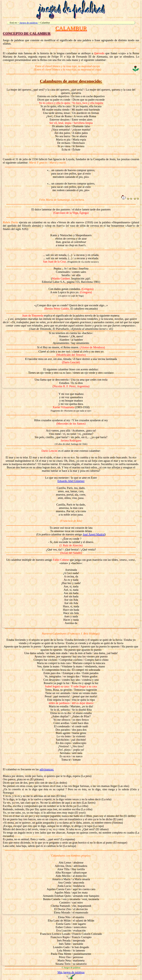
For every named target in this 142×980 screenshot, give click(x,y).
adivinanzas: (47, 769)
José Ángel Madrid (94, 534)
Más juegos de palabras (71, 972)
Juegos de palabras (29, 23)
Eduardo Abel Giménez (71, 481)
